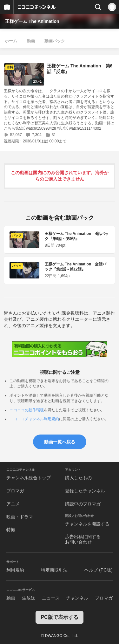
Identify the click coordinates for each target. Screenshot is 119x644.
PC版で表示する (59, 617)
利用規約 (15, 570)
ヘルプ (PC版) (99, 570)
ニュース (51, 598)
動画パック (55, 41)
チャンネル (77, 598)
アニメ (13, 504)
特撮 (11, 530)
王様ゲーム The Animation (32, 21)
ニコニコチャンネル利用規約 (34, 419)
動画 (31, 41)
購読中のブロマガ (83, 504)
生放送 (29, 598)
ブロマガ (15, 491)
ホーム (11, 41)
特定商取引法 (54, 570)
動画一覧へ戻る (60, 442)
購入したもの (78, 478)
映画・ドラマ (20, 517)
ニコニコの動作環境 (27, 410)
